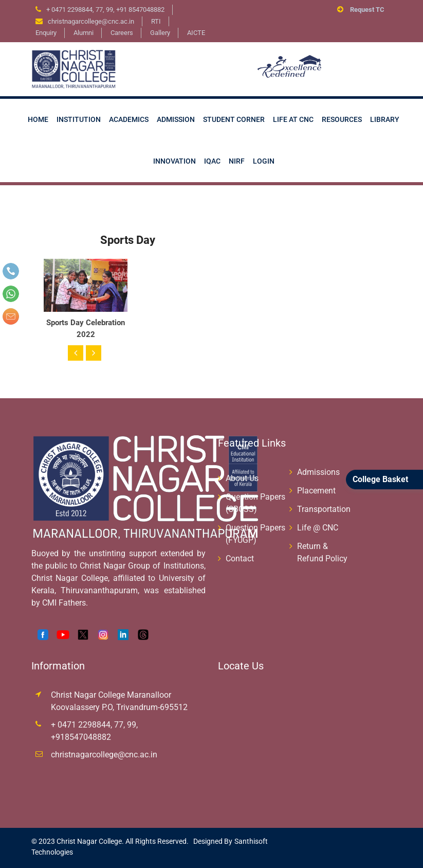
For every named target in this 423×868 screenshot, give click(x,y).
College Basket (380, 479)
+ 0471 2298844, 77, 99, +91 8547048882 (105, 10)
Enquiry (46, 33)
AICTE (196, 33)
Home (38, 119)
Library (385, 119)
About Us (242, 478)
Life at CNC (293, 119)
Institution (79, 119)
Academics (129, 119)
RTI (156, 21)
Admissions (318, 472)
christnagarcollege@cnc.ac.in (104, 755)
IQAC (212, 161)
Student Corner (234, 119)
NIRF (237, 161)
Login (264, 161)
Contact (240, 559)
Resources (342, 119)
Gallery (160, 33)
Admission (176, 119)
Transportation (324, 509)
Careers (122, 33)
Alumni (84, 33)
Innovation (174, 161)
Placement (316, 491)
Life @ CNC (318, 528)
